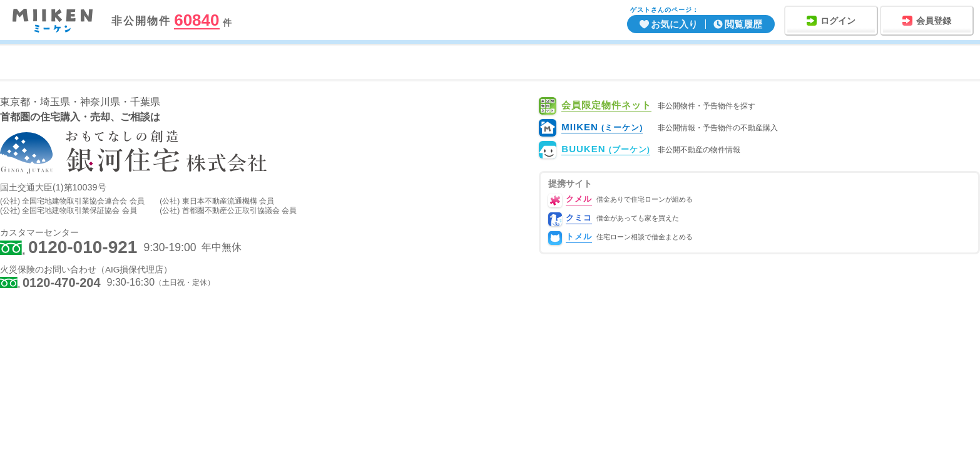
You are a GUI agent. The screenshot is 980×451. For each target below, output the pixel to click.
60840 (197, 21)
